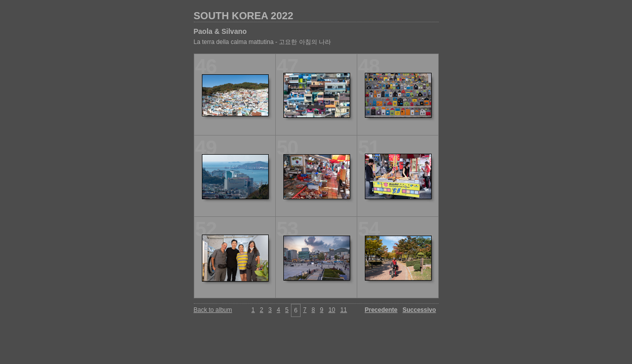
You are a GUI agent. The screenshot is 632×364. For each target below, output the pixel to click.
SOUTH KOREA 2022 (244, 16)
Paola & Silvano (220, 31)
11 (343, 310)
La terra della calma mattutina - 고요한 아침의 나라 (262, 42)
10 (332, 310)
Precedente (381, 310)
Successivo (419, 310)
